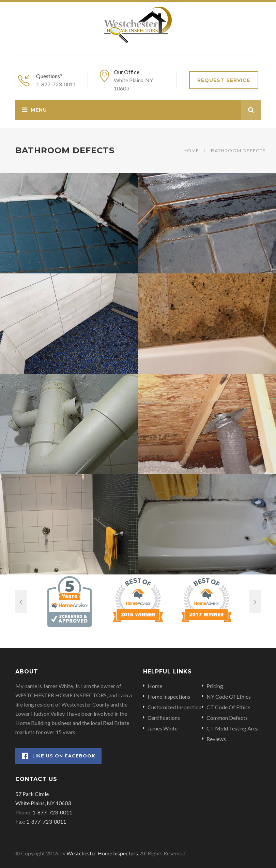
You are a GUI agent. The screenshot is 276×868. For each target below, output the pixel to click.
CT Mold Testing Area (233, 728)
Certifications (164, 718)
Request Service (224, 80)
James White (163, 728)
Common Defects (227, 718)
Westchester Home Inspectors (102, 853)
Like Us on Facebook (59, 756)
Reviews (216, 739)
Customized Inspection (174, 707)
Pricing (215, 686)
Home (191, 151)
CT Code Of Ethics (228, 707)
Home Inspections (169, 696)
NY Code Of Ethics (229, 696)
